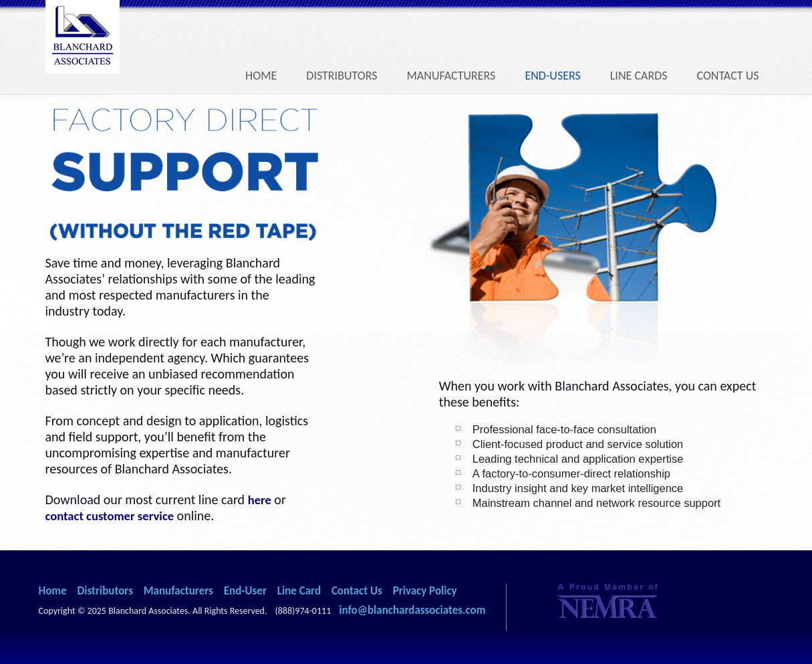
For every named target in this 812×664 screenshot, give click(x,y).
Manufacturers (451, 76)
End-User (245, 591)
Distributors (342, 76)
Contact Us (728, 76)
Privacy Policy (425, 591)
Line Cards (639, 76)
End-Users (552, 76)
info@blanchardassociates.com (412, 610)
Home (261, 76)
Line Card (299, 591)
